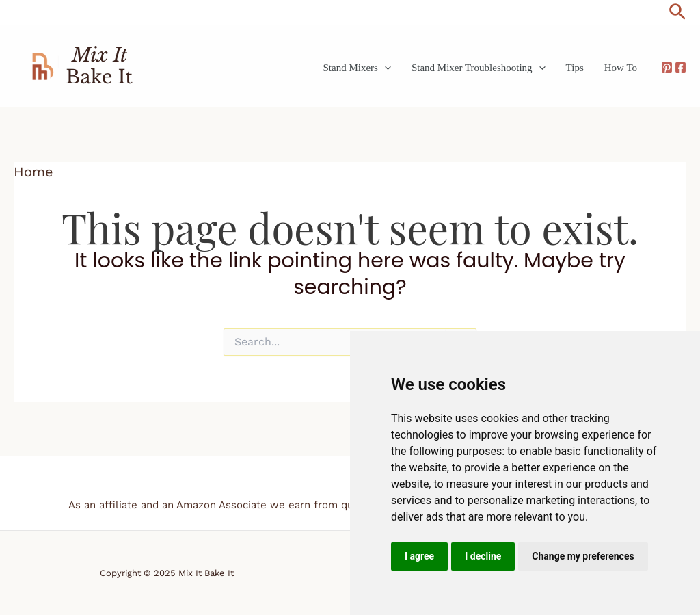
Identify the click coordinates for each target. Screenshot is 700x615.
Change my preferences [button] (583, 556)
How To (621, 68)
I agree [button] (419, 556)
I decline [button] (483, 556)
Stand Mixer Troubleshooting (479, 68)
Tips (575, 68)
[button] (677, 13)
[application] (385, 68)
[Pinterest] (667, 67)
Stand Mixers (356, 68)
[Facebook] (681, 67)
